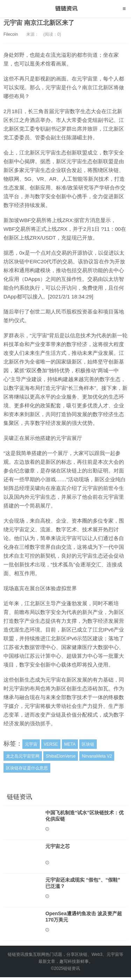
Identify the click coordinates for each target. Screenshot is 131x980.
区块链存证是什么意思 (27, 768)
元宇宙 (31, 744)
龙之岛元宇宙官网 (23, 756)
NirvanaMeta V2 (97, 756)
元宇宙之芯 (58, 846)
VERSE (51, 744)
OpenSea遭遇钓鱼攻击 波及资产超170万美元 (84, 917)
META (70, 744)
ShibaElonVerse (61, 756)
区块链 (88, 744)
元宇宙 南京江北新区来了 (39, 23)
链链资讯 (65, 9)
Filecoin (11, 34)
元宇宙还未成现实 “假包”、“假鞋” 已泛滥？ (83, 883)
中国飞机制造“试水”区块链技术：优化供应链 (85, 816)
